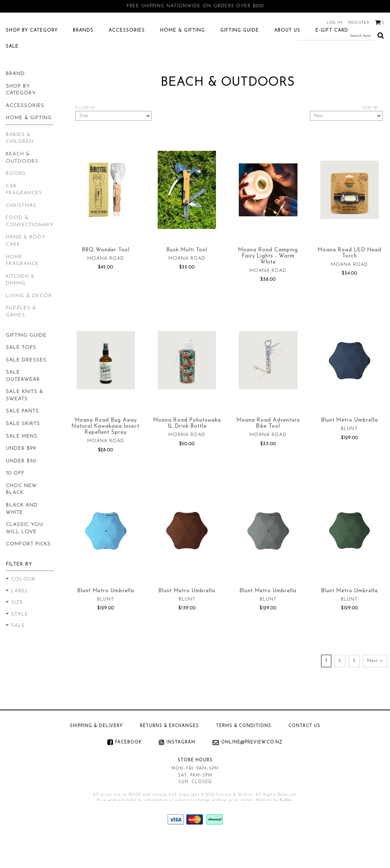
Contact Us (304, 756)
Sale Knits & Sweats (24, 425)
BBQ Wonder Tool (106, 280)
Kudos (286, 830)
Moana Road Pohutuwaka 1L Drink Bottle (187, 453)
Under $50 (21, 491)
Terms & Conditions (244, 756)
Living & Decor (29, 325)
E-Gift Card (332, 60)
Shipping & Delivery (96, 756)
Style (20, 644)
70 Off (15, 503)
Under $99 (21, 478)
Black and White (22, 539)
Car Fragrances (24, 219)
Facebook (128, 772)
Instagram (181, 772)
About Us (287, 60)
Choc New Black (21, 519)
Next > (375, 691)
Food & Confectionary (30, 251)
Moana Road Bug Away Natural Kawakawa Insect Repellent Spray (105, 456)
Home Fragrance (22, 290)
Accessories (127, 60)
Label (20, 621)
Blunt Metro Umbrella (349, 450)
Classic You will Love (24, 558)
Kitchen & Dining (20, 310)
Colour (23, 609)
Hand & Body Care (26, 270)
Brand (15, 103)
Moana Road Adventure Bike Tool (268, 453)
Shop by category (32, 60)
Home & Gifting (182, 60)
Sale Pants (22, 441)
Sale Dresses (26, 390)
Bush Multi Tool (187, 280)
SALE (12, 76)
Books (16, 203)
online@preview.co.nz (252, 772)
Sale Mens (22, 466)
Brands (83, 60)
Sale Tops (21, 377)
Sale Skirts (23, 453)
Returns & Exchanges (169, 756)
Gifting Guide (240, 60)
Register (359, 23)
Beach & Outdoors (22, 187)
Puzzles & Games (21, 341)
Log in (335, 23)
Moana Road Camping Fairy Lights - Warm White (268, 286)
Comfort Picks (28, 574)
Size (17, 632)
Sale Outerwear (23, 406)
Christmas (21, 235)
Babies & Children (20, 168)
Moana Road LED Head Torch (349, 283)
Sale (18, 655)
